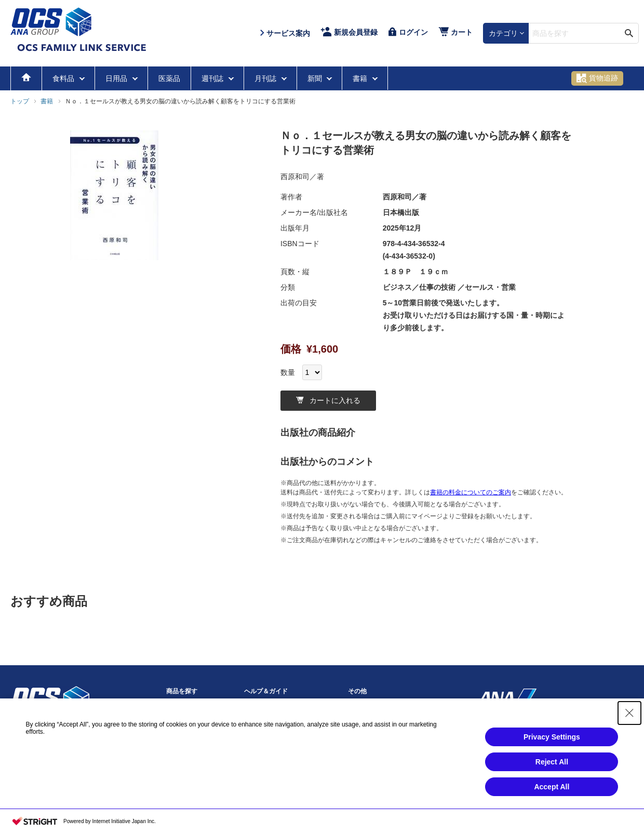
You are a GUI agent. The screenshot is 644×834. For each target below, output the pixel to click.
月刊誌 (266, 78)
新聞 (316, 78)
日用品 (117, 78)
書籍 (361, 78)
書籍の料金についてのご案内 (471, 492)
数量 (288, 372)
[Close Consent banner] (629, 713)
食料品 (64, 78)
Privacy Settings (552, 737)
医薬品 (169, 78)
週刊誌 (213, 78)
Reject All (552, 762)
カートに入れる (328, 400)
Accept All (552, 787)
